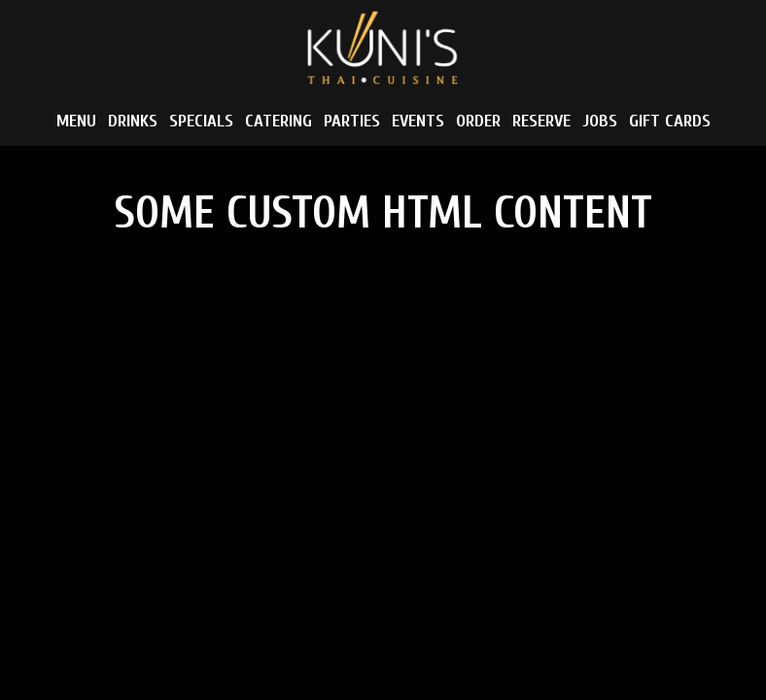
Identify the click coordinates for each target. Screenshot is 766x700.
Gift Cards (670, 122)
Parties (352, 122)
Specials (201, 122)
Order (478, 122)
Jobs (600, 122)
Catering (279, 122)
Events (418, 122)
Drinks (133, 122)
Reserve (541, 122)
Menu (76, 122)
